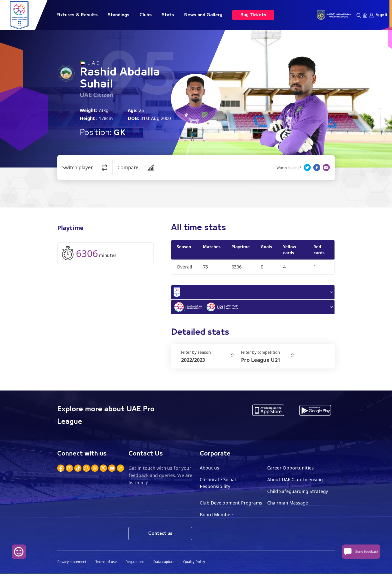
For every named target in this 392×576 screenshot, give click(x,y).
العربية (381, 15)
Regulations (136, 564)
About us (210, 469)
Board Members (217, 516)
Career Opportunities (290, 469)
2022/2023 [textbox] (193, 361)
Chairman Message (288, 504)
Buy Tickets (253, 15)
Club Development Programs (231, 504)
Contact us (160, 535)
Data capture (165, 564)
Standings (119, 15)
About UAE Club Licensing (295, 481)
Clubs (146, 15)
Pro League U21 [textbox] (261, 361)
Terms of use (107, 564)
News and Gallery (203, 15)
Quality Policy (196, 564)
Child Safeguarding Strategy (298, 493)
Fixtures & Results (77, 15)
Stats (168, 15)
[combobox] (208, 361)
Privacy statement (72, 564)
